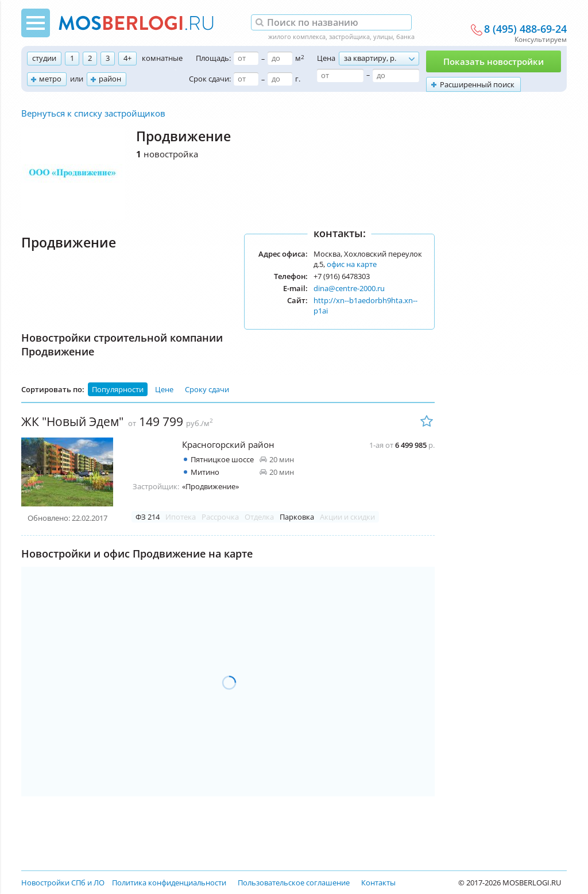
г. (298, 79)
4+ (127, 58)
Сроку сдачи (207, 389)
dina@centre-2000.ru (349, 288)
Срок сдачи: (210, 79)
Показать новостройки (494, 61)
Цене (164, 389)
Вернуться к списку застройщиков (93, 113)
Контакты (378, 883)
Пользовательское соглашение (294, 883)
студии (44, 58)
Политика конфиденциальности (169, 883)
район (110, 79)
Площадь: (213, 58)
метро (50, 79)
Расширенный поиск (477, 84)
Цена (326, 58)
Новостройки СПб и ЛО (63, 883)
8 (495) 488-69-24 (525, 29)
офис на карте (352, 264)
